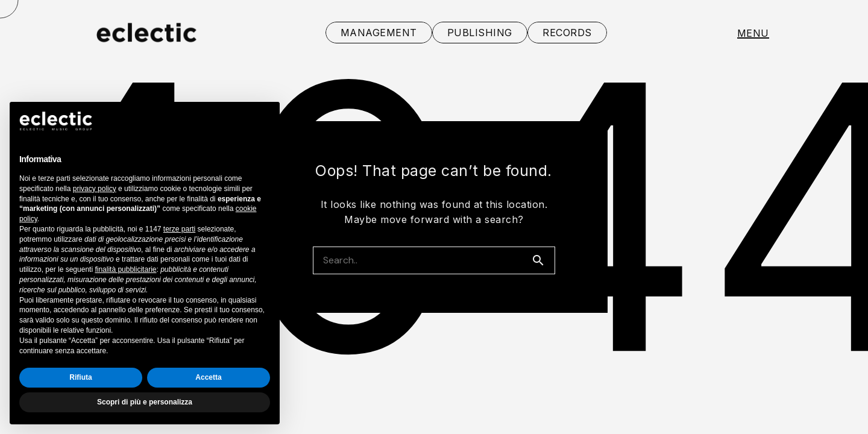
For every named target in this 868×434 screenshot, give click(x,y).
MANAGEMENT (379, 33)
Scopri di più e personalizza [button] (145, 402)
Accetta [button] (208, 377)
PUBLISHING (480, 33)
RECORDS (567, 33)
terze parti (179, 229)
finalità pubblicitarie (125, 269)
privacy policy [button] (95, 189)
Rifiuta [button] (80, 377)
